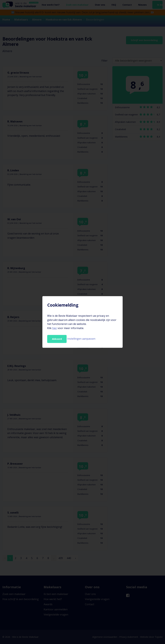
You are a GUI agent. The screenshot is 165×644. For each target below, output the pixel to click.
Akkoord (57, 339)
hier (55, 328)
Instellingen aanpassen (81, 339)
